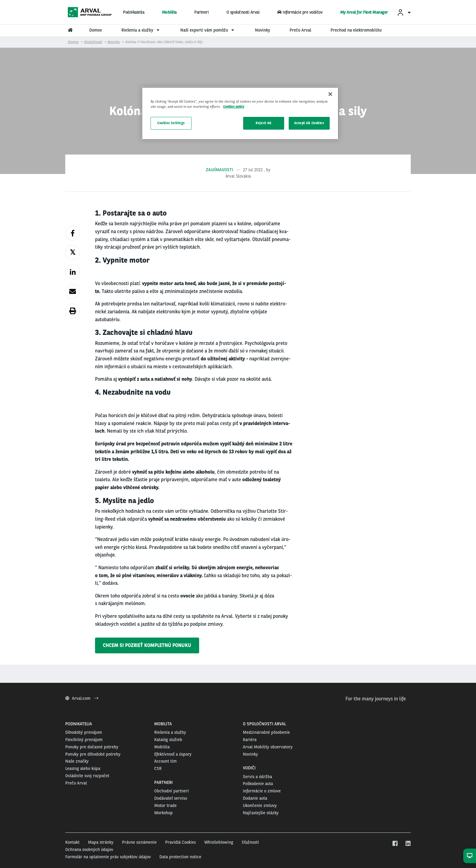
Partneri (201, 12)
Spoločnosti (93, 42)
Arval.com (82, 698)
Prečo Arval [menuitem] (300, 30)
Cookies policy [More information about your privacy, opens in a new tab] (234, 107)
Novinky (114, 42)
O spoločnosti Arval (243, 12)
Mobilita (169, 12)
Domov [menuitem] (96, 30)
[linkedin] (408, 844)
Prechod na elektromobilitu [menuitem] (356, 30)
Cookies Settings (171, 123)
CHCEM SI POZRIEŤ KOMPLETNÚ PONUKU (147, 645)
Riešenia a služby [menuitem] (141, 30)
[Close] (330, 94)
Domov (73, 42)
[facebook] (395, 844)
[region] (240, 113)
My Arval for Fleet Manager (364, 12)
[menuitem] (404, 12)
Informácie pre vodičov (300, 12)
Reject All (263, 123)
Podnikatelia (134, 12)
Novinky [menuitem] (263, 30)
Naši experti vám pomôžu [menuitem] (208, 30)
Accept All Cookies (309, 123)
